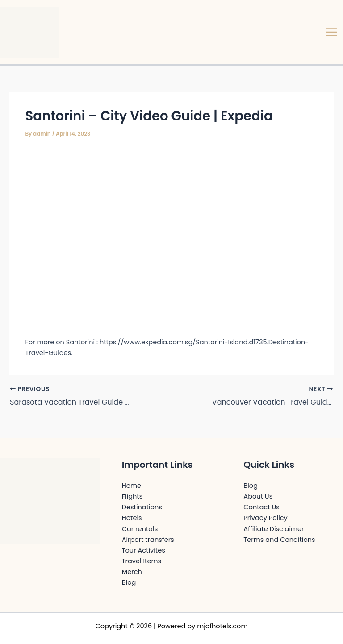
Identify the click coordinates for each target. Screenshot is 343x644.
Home (132, 486)
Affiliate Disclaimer (274, 529)
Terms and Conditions (279, 540)
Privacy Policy (265, 518)
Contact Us (261, 507)
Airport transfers (148, 540)
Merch (132, 572)
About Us (258, 496)
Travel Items (142, 561)
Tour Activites (144, 550)
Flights (132, 496)
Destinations (142, 507)
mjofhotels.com (222, 626)
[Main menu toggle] (331, 32)
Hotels (132, 518)
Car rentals (140, 529)
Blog (129, 582)
